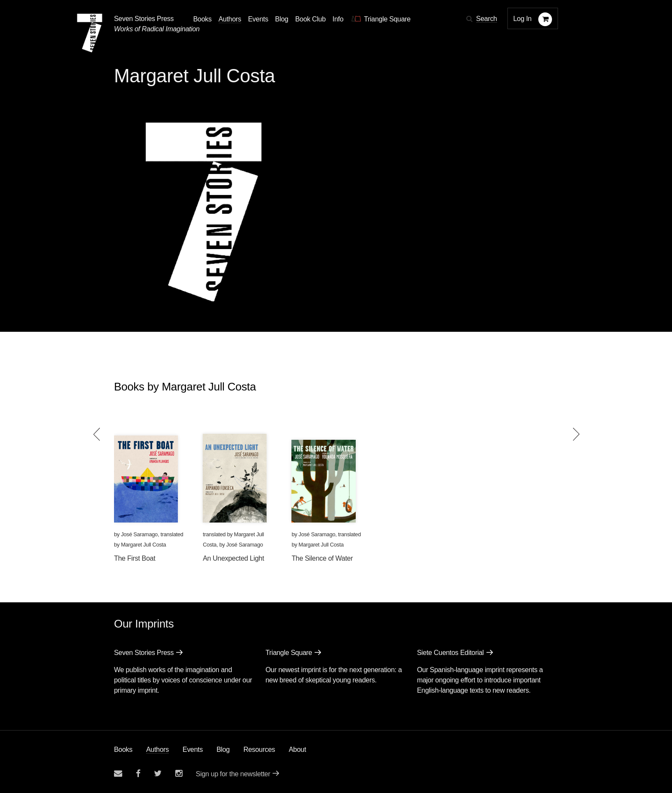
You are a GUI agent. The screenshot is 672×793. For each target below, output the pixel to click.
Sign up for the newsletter (233, 774)
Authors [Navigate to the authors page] (230, 19)
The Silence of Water (322, 558)
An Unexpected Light (233, 558)
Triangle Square (289, 653)
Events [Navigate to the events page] (258, 19)
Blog (223, 749)
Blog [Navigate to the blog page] (282, 19)
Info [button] (338, 19)
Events (193, 749)
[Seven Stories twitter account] (158, 773)
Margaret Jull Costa (143, 545)
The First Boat (135, 558)
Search (487, 19)
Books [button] (202, 19)
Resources (259, 749)
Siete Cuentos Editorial (450, 653)
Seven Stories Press (144, 19)
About (297, 749)
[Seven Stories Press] (90, 33)
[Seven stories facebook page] (138, 773)
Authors (157, 749)
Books (123, 749)
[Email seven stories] (118, 773)
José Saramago (139, 534)
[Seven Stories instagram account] (179, 773)
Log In (523, 19)
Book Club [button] (310, 19)
